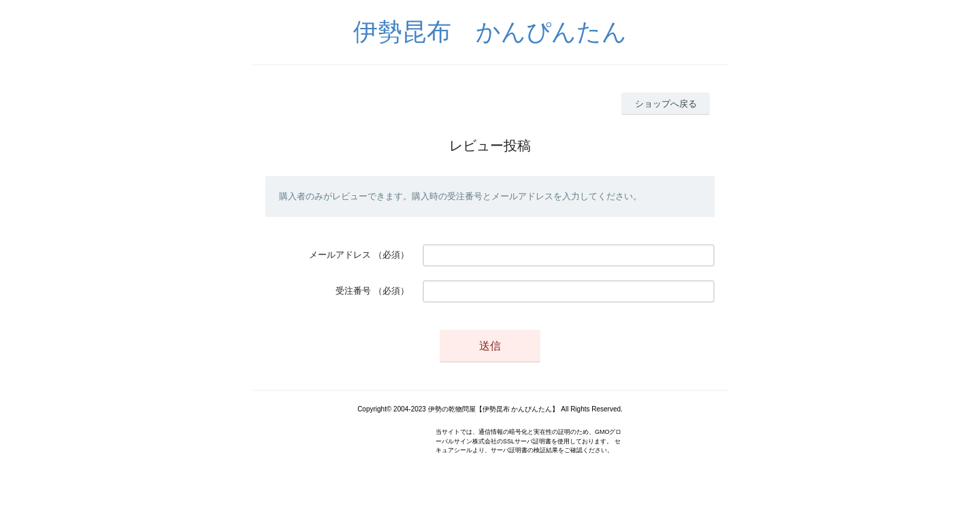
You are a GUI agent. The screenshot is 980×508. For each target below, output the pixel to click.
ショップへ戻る (666, 104)
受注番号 (353, 291)
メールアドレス (340, 255)
